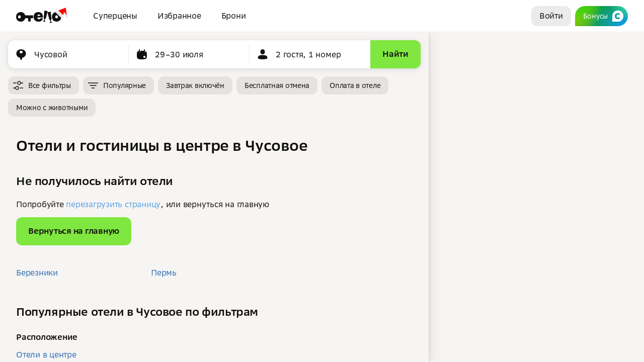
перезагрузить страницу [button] (113, 204)
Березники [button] (37, 273)
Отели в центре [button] (46, 354)
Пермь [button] (164, 273)
